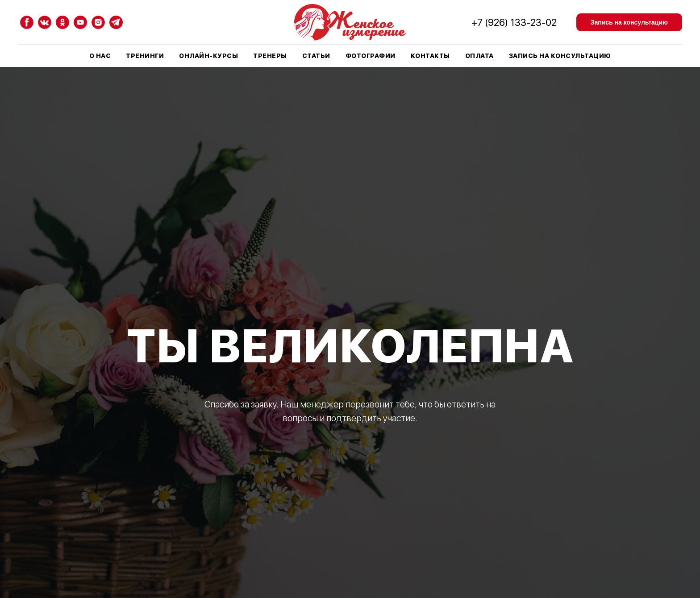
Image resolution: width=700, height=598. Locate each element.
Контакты (430, 56)
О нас (100, 56)
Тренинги (145, 56)
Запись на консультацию (560, 56)
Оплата (479, 56)
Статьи (316, 56)
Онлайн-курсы (208, 56)
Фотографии (371, 56)
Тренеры (270, 56)
